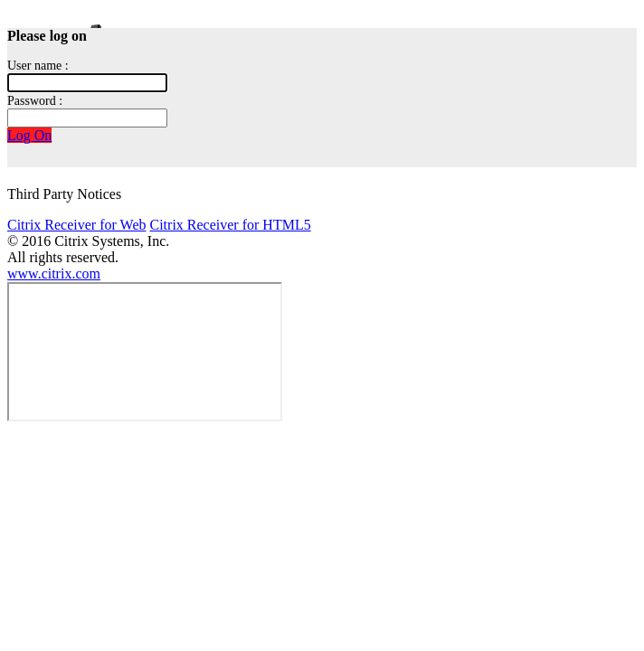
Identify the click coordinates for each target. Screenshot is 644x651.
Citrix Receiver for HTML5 (230, 225)
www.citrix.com (54, 274)
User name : (38, 66)
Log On (29, 135)
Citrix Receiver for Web (76, 225)
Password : (35, 101)
